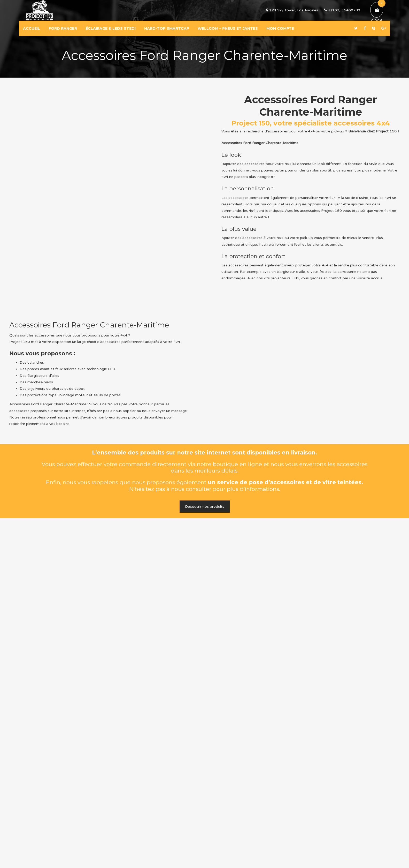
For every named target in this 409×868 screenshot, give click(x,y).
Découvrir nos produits (205, 507)
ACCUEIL (32, 28)
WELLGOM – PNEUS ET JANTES (228, 28)
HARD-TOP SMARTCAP (167, 28)
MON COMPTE (280, 28)
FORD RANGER (63, 28)
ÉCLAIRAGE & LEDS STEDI (111, 28)
